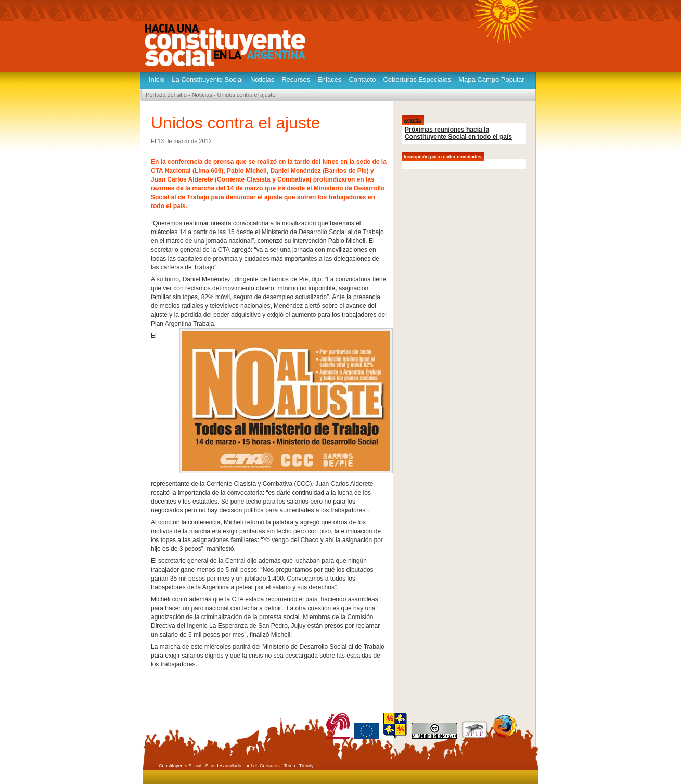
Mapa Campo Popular (491, 79)
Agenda (412, 120)
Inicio (157, 79)
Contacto (362, 79)
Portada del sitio (166, 95)
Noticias (262, 79)
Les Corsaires (265, 766)
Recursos (296, 79)
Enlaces (329, 79)
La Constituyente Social (207, 79)
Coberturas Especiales (417, 79)
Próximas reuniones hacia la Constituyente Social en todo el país (458, 133)
